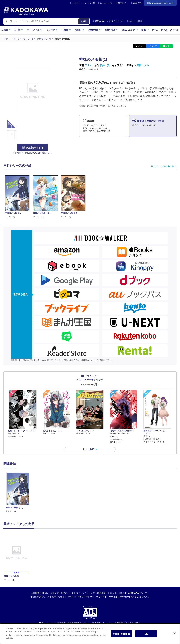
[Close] (174, 635)
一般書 (66, 30)
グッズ (164, 30)
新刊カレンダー (115, 21)
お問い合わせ (58, 597)
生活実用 (112, 30)
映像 (145, 30)
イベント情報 (135, 21)
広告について (67, 593)
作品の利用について (40, 597)
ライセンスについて (85, 593)
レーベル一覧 (106, 3)
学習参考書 (94, 30)
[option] (18, 493)
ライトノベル (35, 30)
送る (168, 46)
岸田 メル (143, 65)
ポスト (141, 46)
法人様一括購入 (117, 593)
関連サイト (123, 3)
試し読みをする (33, 148)
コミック (52, 30)
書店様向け (102, 593)
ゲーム (155, 30)
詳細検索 (98, 21)
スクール (174, 30)
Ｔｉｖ (88, 65)
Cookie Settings (122, 635)
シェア (154, 46)
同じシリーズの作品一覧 (163, 166)
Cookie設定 (112, 597)
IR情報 (45, 593)
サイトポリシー (97, 597)
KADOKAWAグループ (137, 593)
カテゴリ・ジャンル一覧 (84, 3)
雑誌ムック (130, 30)
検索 (84, 21)
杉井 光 (105, 65)
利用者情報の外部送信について (135, 597)
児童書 (79, 30)
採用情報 (55, 593)
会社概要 (35, 593)
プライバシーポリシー (77, 597)
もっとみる (88, 449)
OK (146, 635)
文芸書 (6, 30)
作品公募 (137, 3)
